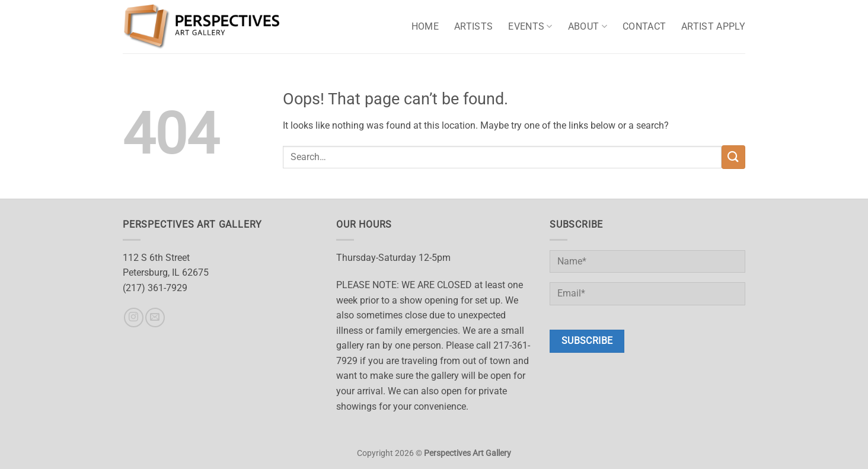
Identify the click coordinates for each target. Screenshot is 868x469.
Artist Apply (713, 26)
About (588, 27)
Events (530, 27)
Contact (644, 26)
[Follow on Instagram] (134, 318)
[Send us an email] (155, 318)
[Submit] (733, 157)
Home (425, 26)
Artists (473, 26)
